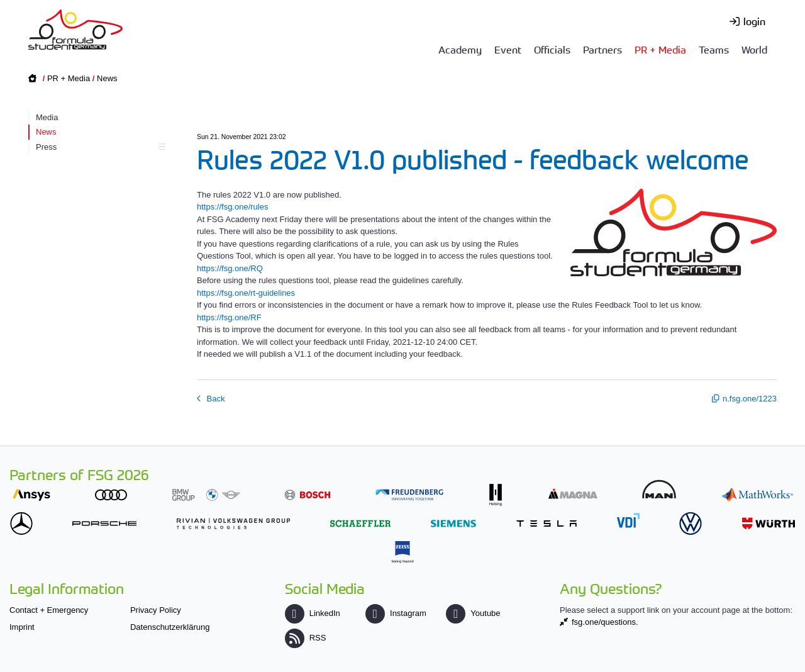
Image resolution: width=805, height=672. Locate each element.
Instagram (396, 613)
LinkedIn (313, 613)
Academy (460, 49)
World (754, 49)
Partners (602, 49)
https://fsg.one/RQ (230, 268)
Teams (714, 49)
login (754, 21)
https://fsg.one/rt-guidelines (246, 293)
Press (99, 147)
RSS (306, 638)
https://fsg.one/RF (229, 317)
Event (508, 49)
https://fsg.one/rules (232, 207)
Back (215, 399)
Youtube (473, 613)
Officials (552, 49)
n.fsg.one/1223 (750, 399)
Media (47, 117)
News (107, 78)
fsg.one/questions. (605, 622)
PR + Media (660, 49)
